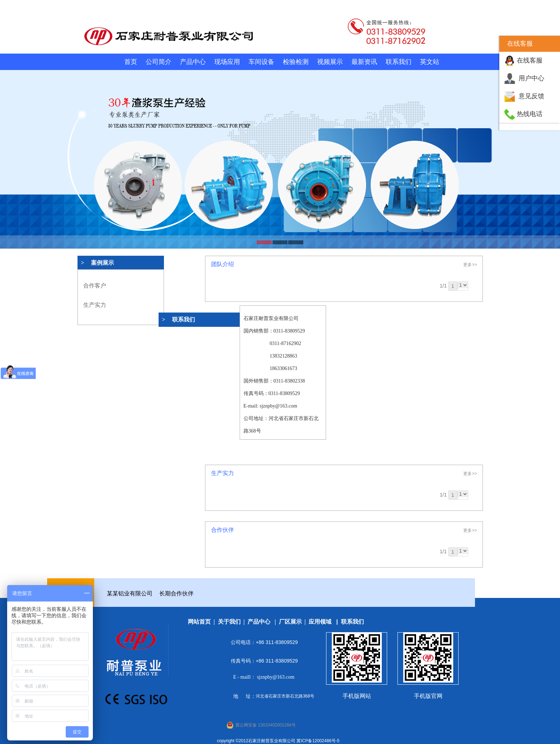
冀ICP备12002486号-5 (318, 741)
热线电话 (530, 114)
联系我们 (399, 62)
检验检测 (296, 62)
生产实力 (95, 305)
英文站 (430, 62)
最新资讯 (364, 62)
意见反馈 (531, 96)
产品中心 (193, 62)
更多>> (470, 265)
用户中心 (531, 78)
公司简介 (159, 62)
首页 (131, 62)
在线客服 (530, 60)
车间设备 (261, 62)
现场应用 (227, 62)
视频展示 (330, 62)
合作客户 (95, 286)
